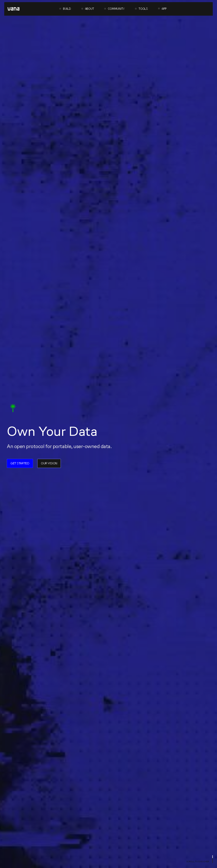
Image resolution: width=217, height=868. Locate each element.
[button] (65, 9)
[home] (13, 9)
